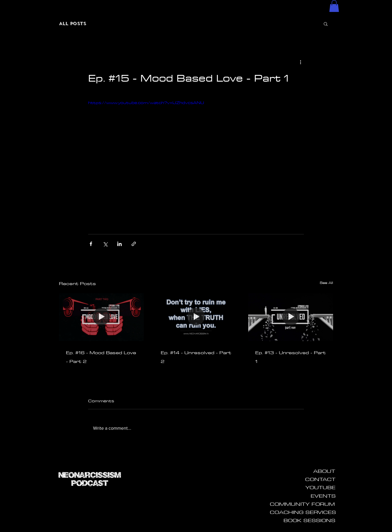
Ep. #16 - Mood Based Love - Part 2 (101, 357)
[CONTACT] (320, 479)
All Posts (72, 24)
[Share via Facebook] (91, 244)
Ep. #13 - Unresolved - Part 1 (290, 357)
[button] (334, 6)
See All (326, 283)
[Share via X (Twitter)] (105, 244)
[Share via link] (134, 244)
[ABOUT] (324, 471)
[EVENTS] (323, 496)
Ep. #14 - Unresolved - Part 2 (196, 357)
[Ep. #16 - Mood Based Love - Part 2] (101, 317)
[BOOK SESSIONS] (309, 520)
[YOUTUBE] (320, 487)
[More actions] (300, 62)
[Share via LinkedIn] (119, 244)
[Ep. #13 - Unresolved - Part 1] (291, 317)
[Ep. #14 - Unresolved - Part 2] (196, 317)
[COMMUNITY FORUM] (302, 504)
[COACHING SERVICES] (303, 512)
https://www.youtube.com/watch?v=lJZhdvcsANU (146, 103)
